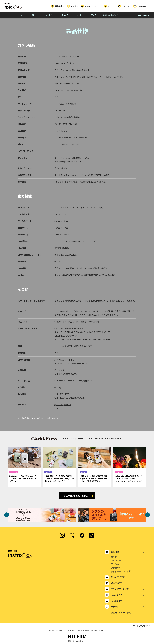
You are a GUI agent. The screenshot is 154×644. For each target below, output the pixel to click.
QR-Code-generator (63, 405)
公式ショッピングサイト (111, 15)
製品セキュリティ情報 (121, 613)
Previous (7, 515)
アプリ (74, 6)
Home (22, 15)
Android (95, 315)
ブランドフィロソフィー (122, 589)
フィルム (115, 564)
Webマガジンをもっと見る (76, 496)
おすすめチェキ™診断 (121, 572)
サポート (125, 6)
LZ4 (56, 408)
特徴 (33, 15)
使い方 (111, 6)
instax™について (92, 6)
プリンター (116, 560)
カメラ (114, 557)
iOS (90, 315)
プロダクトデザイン (48, 15)
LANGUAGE (142, 15)
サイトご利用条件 (140, 626)
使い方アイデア (118, 577)
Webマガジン (117, 583)
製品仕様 (65, 15)
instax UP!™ (117, 595)
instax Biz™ (143, 6)
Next (147, 515)
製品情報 (59, 6)
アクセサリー (117, 568)
